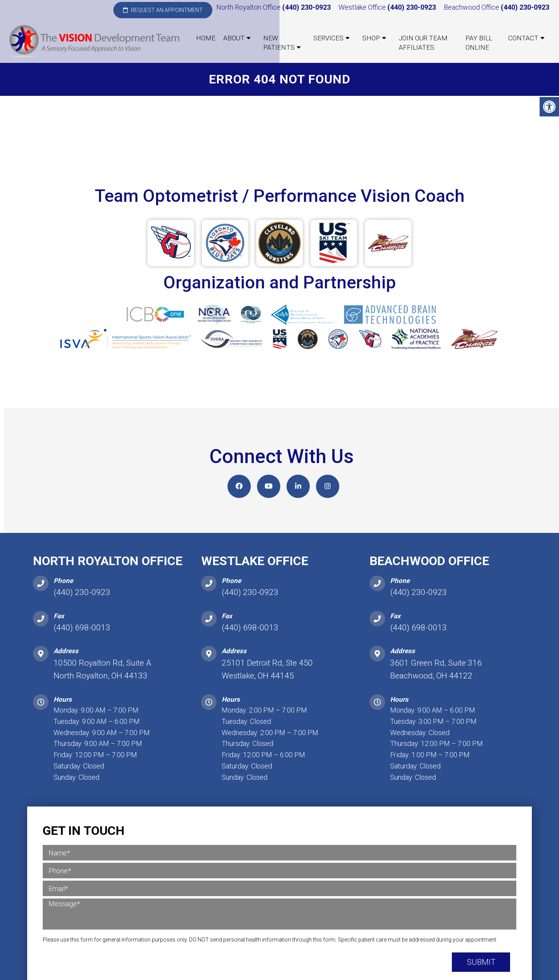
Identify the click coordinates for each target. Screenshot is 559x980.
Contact (523, 38)
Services (328, 38)
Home (206, 38)
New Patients (279, 43)
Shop (371, 38)
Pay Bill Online (479, 43)
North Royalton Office (249, 7)
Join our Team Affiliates (423, 43)
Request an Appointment (163, 10)
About (234, 38)
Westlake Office (363, 7)
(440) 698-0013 (82, 630)
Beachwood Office (472, 7)
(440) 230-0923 (306, 7)
